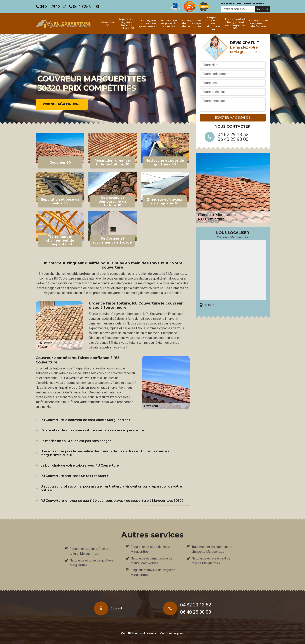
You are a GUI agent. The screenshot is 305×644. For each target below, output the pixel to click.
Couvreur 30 (108, 23)
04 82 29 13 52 (51, 7)
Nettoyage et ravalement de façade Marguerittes (211, 561)
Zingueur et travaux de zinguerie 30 (213, 23)
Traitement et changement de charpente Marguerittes (212, 549)
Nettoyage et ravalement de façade (258, 23)
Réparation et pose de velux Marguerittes (150, 549)
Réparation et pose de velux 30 (169, 23)
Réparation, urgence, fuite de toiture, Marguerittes (89, 551)
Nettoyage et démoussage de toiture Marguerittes (151, 561)
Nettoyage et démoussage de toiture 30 (191, 23)
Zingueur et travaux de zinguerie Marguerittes (153, 572)
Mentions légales (172, 633)
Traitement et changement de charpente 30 (235, 23)
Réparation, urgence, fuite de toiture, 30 (127, 23)
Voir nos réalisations (62, 104)
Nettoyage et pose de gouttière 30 (148, 23)
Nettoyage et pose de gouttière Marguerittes (92, 563)
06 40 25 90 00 (84, 7)
